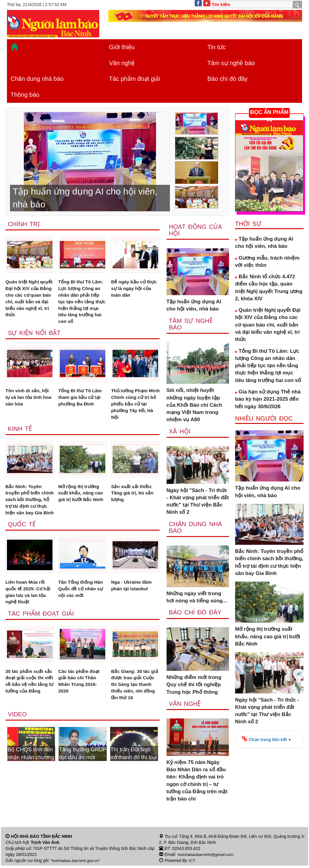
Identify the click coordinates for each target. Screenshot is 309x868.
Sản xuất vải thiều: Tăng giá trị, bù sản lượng (135, 511)
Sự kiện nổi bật (35, 346)
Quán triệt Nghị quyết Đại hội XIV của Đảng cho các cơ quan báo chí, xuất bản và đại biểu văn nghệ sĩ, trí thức (30, 304)
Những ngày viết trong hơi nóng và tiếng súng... (197, 599)
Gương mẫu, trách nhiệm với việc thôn (267, 262)
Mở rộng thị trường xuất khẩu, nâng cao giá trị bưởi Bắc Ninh (82, 515)
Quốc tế (22, 552)
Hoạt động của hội (196, 230)
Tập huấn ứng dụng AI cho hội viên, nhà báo (194, 306)
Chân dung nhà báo (37, 79)
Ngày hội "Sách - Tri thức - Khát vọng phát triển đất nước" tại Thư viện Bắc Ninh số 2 (198, 503)
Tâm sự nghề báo (231, 63)
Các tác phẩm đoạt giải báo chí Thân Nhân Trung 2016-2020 (81, 714)
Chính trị (24, 224)
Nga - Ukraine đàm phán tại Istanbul (134, 614)
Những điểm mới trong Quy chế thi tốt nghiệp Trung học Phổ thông (194, 687)
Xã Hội (180, 432)
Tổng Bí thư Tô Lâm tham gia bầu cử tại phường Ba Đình (82, 412)
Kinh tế (20, 445)
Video (18, 750)
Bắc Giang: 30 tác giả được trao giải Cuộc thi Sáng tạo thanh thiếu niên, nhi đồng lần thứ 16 (135, 718)
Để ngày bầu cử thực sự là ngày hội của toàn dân (134, 290)
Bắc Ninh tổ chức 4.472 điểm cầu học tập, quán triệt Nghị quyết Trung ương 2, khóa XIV (269, 288)
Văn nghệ (122, 63)
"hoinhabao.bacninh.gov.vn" (76, 863)
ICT (192, 863)
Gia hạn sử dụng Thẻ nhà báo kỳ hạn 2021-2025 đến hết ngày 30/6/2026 (268, 399)
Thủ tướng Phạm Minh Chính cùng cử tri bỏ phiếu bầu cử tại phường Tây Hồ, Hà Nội (134, 419)
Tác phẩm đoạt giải (135, 79)
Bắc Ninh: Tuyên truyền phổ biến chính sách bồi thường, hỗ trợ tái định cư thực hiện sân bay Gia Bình (27, 522)
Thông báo (25, 95)
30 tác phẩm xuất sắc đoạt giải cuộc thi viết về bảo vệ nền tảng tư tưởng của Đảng (28, 718)
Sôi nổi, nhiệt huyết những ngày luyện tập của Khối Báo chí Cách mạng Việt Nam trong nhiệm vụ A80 (194, 406)
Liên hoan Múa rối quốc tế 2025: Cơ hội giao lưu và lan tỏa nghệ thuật (28, 622)
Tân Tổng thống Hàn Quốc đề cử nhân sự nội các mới (78, 622)
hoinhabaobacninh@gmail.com (207, 857)
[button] (266, 739)
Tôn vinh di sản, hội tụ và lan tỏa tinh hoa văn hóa (30, 412)
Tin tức (217, 47)
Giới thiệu (122, 47)
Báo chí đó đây (227, 79)
